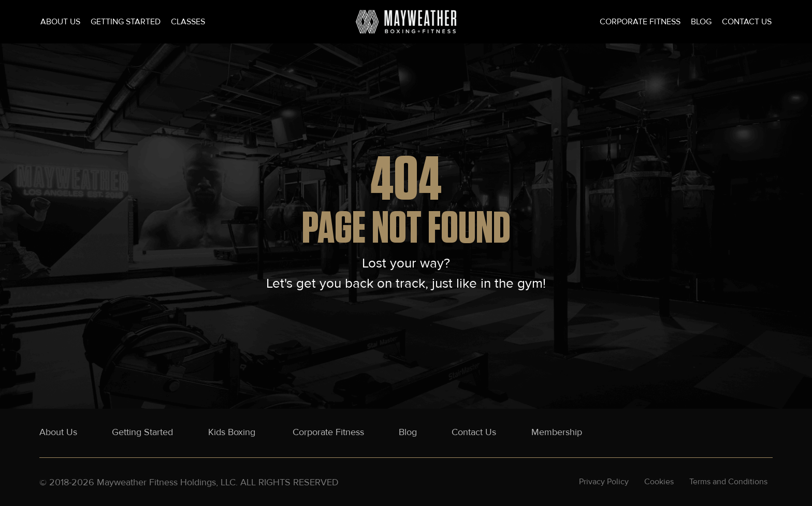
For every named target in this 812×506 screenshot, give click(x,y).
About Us (60, 22)
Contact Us (747, 22)
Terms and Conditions (728, 482)
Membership (557, 432)
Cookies (659, 482)
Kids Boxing (233, 432)
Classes (188, 22)
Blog (701, 22)
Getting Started (126, 22)
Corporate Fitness (640, 22)
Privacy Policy (604, 482)
